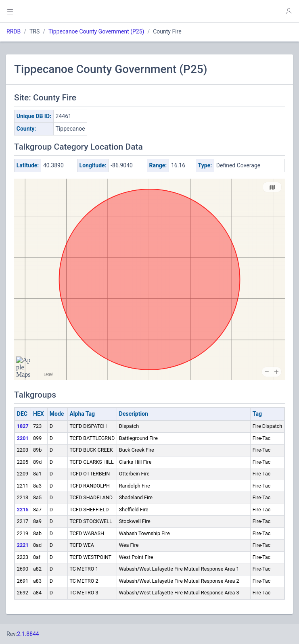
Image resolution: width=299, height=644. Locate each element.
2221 (23, 545)
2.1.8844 (28, 634)
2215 (23, 510)
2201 (23, 438)
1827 (23, 426)
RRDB (14, 31)
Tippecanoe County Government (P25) (96, 31)
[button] (289, 11)
